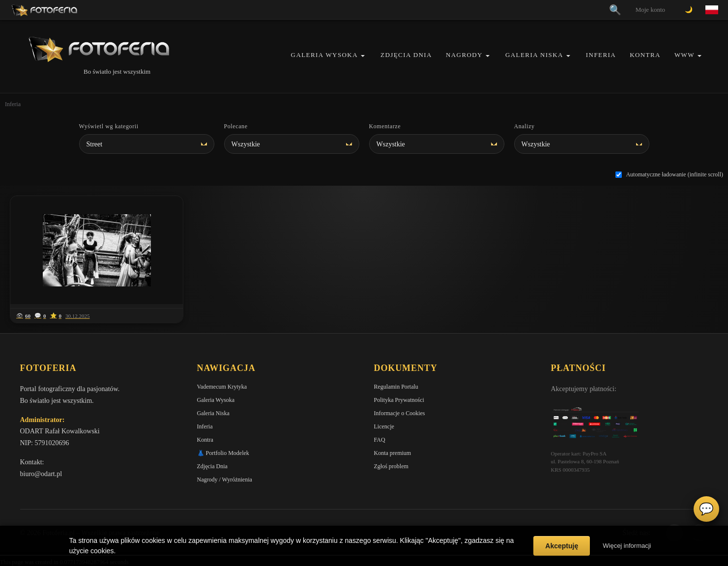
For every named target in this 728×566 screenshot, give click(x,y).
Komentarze (385, 126)
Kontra (645, 55)
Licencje (384, 426)
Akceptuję (562, 546)
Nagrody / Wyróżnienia (225, 480)
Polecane (236, 126)
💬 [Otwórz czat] (706, 509)
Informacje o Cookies (400, 413)
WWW (684, 55)
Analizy (524, 126)
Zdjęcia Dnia (406, 55)
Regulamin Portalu (396, 387)
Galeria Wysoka (324, 55)
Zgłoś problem (391, 466)
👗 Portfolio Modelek (223, 453)
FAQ (380, 440)
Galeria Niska (534, 55)
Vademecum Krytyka (222, 387)
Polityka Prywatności (399, 400)
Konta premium (393, 453)
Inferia (601, 55)
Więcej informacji (627, 546)
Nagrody (464, 55)
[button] (363, 56)
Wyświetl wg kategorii (109, 126)
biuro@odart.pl (41, 474)
